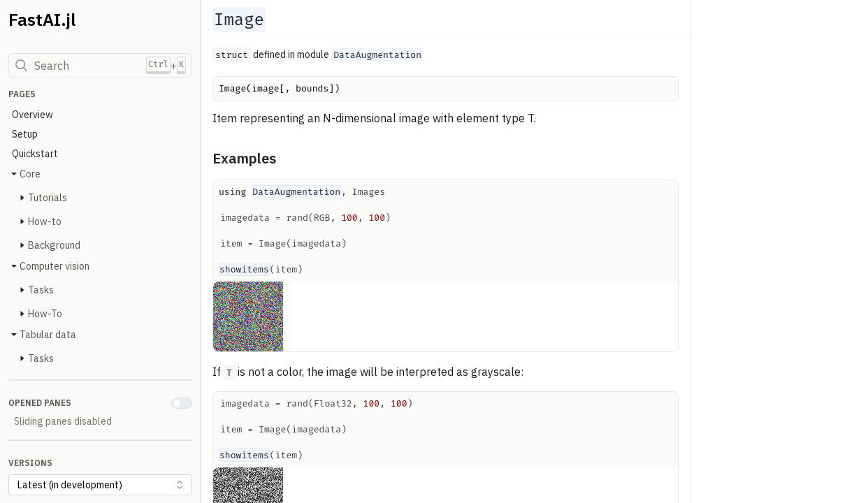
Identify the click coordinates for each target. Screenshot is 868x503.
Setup (25, 134)
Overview (32, 115)
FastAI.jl (42, 20)
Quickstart (35, 154)
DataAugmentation (296, 192)
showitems (244, 269)
